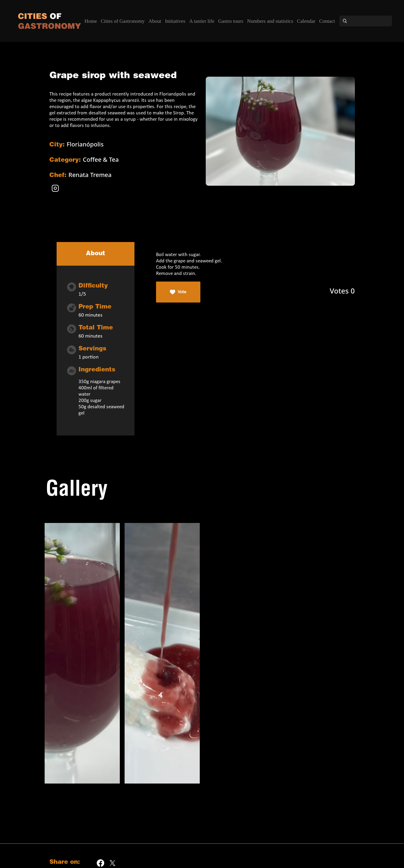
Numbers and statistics (270, 21)
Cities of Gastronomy (122, 21)
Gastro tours (231, 21)
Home (91, 21)
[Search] (371, 21)
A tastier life (202, 21)
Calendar (306, 21)
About (155, 21)
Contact (327, 21)
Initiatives (175, 21)
